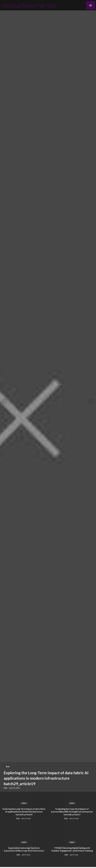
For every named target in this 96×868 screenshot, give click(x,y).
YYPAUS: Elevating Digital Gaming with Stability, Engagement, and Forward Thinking (72, 849)
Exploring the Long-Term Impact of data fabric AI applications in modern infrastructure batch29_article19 (46, 778)
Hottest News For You (29, 5)
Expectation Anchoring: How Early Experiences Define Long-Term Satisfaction (24, 849)
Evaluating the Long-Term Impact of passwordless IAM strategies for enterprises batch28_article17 (72, 812)
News (8, 767)
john (6, 788)
